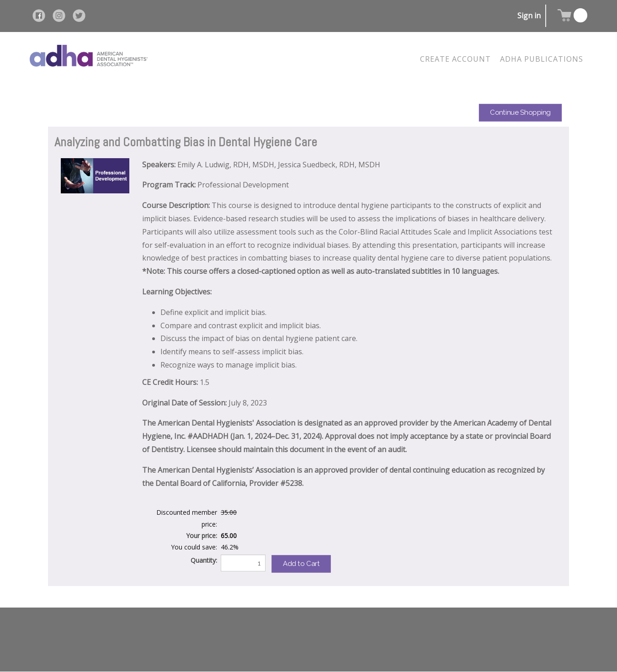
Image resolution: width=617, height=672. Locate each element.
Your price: (202, 536)
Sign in (529, 16)
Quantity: (204, 560)
